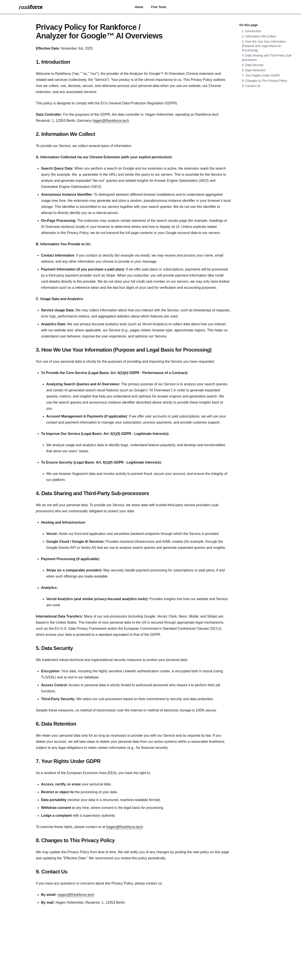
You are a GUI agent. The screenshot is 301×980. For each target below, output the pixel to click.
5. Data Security (54, 648)
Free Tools (159, 7)
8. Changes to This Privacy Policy (75, 840)
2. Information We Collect (66, 134)
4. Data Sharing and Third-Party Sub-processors (92, 493)
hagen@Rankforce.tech (111, 121)
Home (139, 7)
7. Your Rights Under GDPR (68, 761)
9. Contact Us (52, 872)
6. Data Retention (56, 724)
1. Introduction (53, 62)
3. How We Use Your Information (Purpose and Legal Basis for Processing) (124, 350)
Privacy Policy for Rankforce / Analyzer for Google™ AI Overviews (99, 31)
